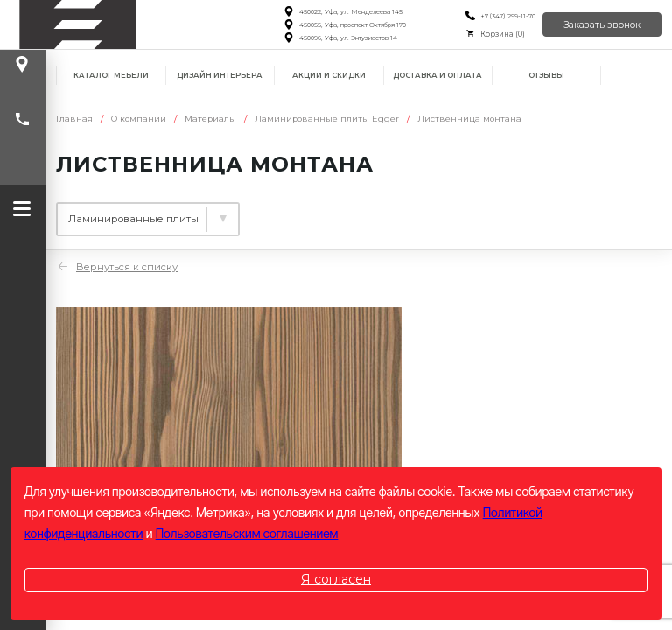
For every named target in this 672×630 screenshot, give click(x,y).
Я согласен (336, 579)
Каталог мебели (111, 75)
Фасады (422, 213)
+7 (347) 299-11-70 (507, 16)
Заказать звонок (602, 25)
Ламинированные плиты (139, 213)
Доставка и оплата (437, 75)
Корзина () (502, 34)
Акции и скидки (329, 75)
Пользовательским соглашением (247, 533)
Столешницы (308, 213)
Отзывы (546, 75)
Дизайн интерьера (220, 75)
